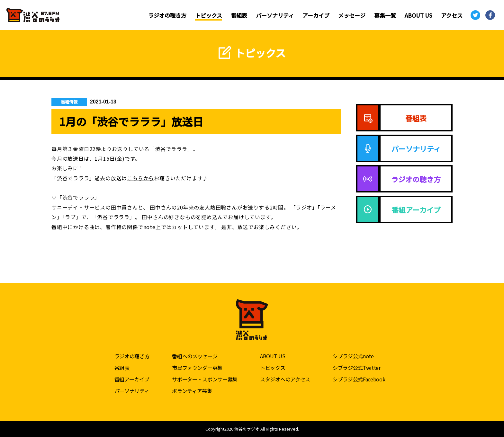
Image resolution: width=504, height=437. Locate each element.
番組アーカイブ (132, 379)
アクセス (452, 15)
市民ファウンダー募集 (197, 368)
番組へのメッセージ (195, 356)
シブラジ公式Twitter (357, 368)
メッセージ (352, 15)
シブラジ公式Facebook (359, 379)
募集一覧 (385, 15)
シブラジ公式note (353, 356)
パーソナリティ (275, 15)
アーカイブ (316, 15)
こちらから (140, 178)
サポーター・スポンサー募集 (205, 379)
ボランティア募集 (192, 391)
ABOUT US (419, 15)
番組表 (239, 15)
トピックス (209, 15)
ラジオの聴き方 (167, 15)
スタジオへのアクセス (285, 379)
